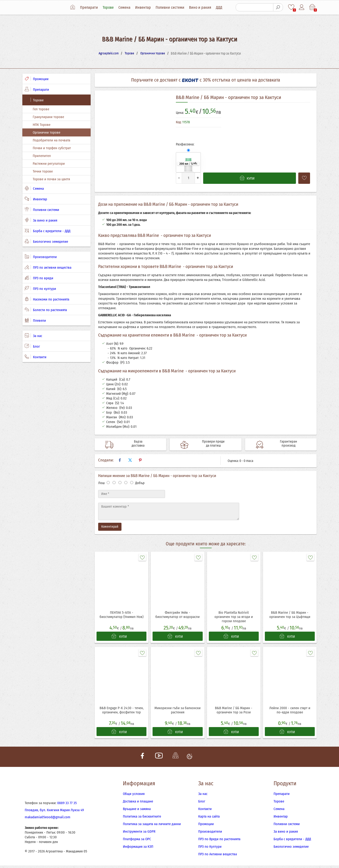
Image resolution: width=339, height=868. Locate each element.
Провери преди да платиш (208, 444)
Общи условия (134, 796)
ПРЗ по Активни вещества (218, 857)
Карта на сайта (209, 819)
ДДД (221, 7)
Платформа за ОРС (137, 842)
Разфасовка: (185, 144)
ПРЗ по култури (40, 288)
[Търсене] (254, 7)
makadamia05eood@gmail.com (48, 820)
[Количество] (188, 178)
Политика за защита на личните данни (152, 827)
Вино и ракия (202, 7)
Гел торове (41, 109)
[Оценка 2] (114, 483)
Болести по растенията (46, 310)
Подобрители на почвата (51, 140)
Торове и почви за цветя (51, 179)
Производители (41, 257)
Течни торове (43, 171)
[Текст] (169, 511)
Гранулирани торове (48, 117)
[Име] (132, 494)
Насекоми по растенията (47, 299)
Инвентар (145, 7)
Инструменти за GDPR (139, 834)
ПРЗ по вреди (39, 278)
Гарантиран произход (284, 444)
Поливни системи (172, 7)
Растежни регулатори (49, 164)
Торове (110, 7)
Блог (32, 346)
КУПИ (119, 637)
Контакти (36, 357)
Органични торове (46, 132)
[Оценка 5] (132, 483)
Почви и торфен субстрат (52, 148)
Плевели (35, 320)
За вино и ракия (41, 220)
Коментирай (110, 527)
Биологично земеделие (46, 241)
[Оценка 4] (126, 483)
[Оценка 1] (108, 483)
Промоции (37, 79)
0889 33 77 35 (67, 806)
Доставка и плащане (138, 804)
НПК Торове (42, 125)
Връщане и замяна (137, 811)
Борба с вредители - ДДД (48, 231)
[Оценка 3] (120, 483)
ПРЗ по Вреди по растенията (219, 842)
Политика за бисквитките (142, 819)
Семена (126, 7)
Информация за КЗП (138, 849)
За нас (33, 336)
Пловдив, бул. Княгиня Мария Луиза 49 (54, 813)
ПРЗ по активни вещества (48, 267)
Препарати (91, 7)
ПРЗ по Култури (210, 849)
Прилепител (42, 156)
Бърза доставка (133, 444)
